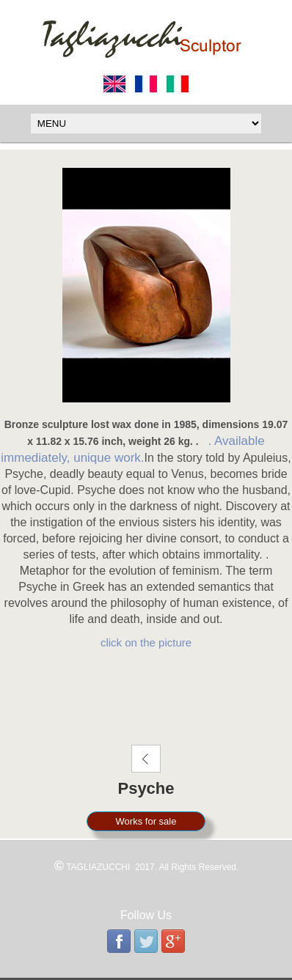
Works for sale (146, 821)
